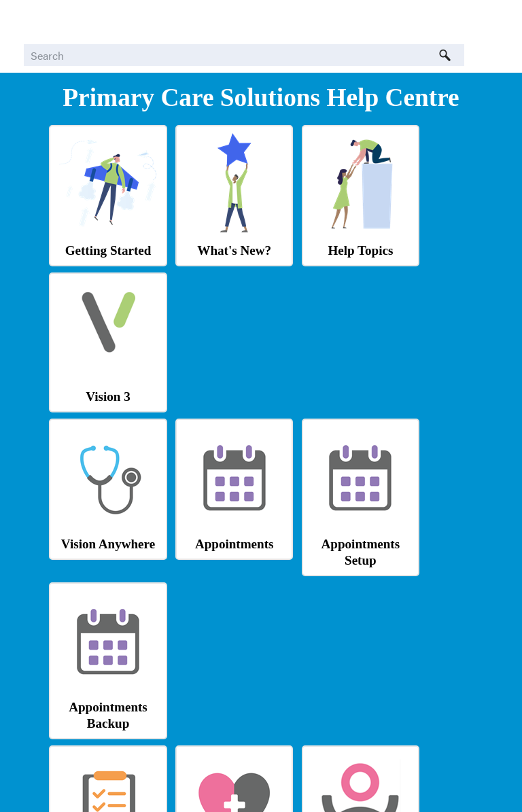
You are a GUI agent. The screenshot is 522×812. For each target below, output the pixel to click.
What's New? (207, 237)
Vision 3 (423, 249)
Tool (207, 721)
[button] (445, 55)
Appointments (207, 384)
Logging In (423, 534)
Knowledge (315, 685)
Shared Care (99, 685)
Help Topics (315, 237)
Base (315, 704)
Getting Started (99, 237)
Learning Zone (423, 685)
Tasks (99, 534)
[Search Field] (244, 55)
